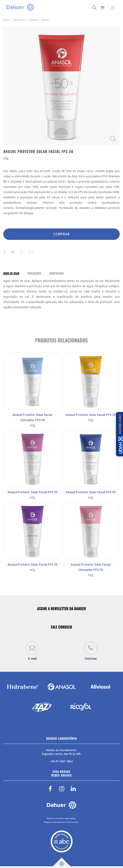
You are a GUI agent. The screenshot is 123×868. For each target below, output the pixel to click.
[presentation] (11, 273)
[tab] (11, 273)
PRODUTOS (19, 20)
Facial (46, 20)
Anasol (34, 20)
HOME (7, 20)
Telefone (91, 651)
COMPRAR (61, 234)
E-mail (32, 651)
